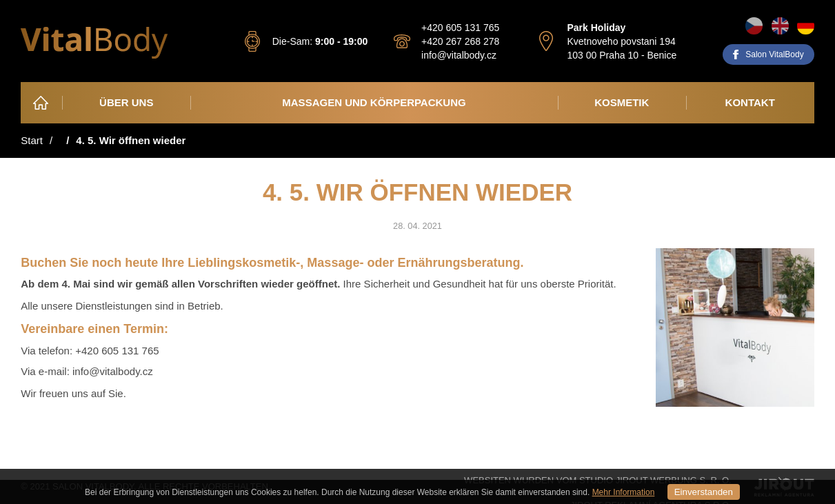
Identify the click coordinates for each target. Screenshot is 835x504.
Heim (42, 102)
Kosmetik (622, 102)
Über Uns (126, 102)
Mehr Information (624, 492)
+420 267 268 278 (460, 41)
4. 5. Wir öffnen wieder (131, 140)
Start (32, 140)
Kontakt (750, 102)
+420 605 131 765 (460, 28)
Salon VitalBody (775, 54)
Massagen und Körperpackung (374, 102)
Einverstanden (704, 492)
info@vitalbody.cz (459, 55)
